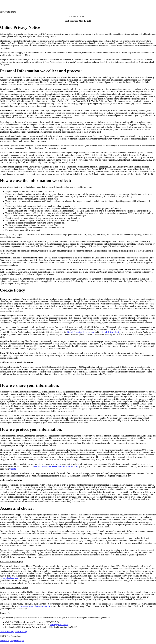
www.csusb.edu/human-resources (35, 606)
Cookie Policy (21, 632)
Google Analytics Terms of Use (81, 332)
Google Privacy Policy (111, 332)
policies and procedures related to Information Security (54, 466)
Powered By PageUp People (12, 641)
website (13, 469)
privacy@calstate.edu (9, 578)
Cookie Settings (7, 632)
